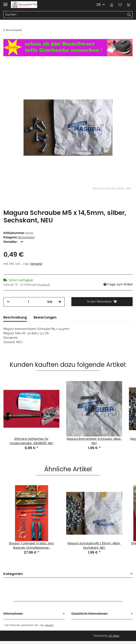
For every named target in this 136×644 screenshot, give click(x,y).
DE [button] (99, 5)
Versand (36, 264)
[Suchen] (65, 15)
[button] (112, 5)
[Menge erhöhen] (60, 302)
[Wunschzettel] (120, 5)
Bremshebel (26, 237)
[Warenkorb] (128, 5)
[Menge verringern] (8, 302)
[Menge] (28, 302)
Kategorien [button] (13, 574)
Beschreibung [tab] (15, 317)
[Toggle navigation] (5, 3)
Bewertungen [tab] (45, 317)
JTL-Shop (114, 636)
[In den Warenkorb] (102, 302)
